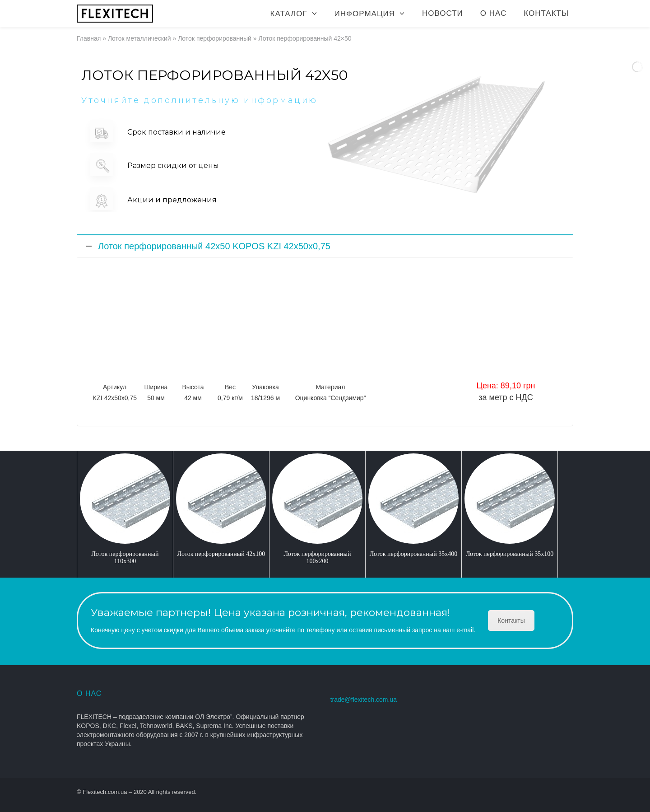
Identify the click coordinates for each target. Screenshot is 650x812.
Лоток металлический (139, 38)
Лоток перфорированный (215, 38)
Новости (443, 13)
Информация (365, 14)
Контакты (546, 13)
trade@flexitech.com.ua (364, 700)
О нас (493, 13)
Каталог (289, 14)
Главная (89, 38)
